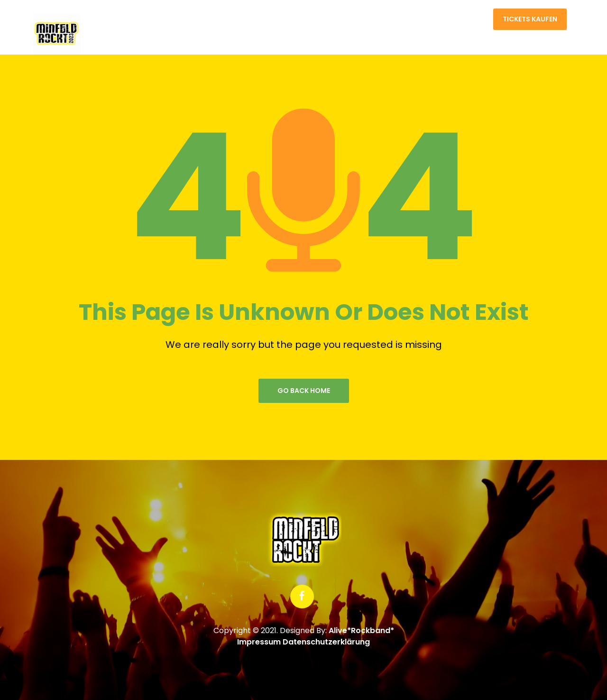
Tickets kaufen (530, 19)
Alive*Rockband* (361, 630)
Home (423, 19)
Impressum (259, 642)
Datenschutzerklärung (326, 642)
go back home (304, 391)
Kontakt (466, 19)
